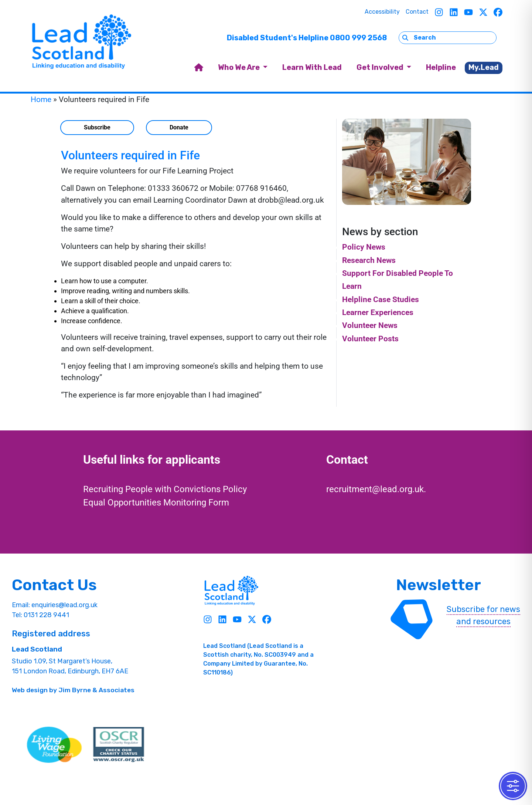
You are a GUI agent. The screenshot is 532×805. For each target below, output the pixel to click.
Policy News (364, 247)
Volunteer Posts (370, 339)
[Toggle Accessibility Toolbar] (513, 786)
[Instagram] (439, 12)
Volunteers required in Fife (130, 155)
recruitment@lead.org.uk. (376, 489)
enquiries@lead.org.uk (64, 605)
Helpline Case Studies (381, 300)
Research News (369, 260)
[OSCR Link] (119, 745)
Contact (417, 12)
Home (41, 99)
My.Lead (484, 67)
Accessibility (382, 12)
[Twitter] (483, 12)
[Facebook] (498, 12)
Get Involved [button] (381, 67)
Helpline (441, 67)
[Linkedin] (454, 12)
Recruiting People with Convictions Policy (165, 489)
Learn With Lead (312, 67)
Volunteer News (370, 325)
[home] (199, 68)
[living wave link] (54, 745)
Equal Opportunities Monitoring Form (156, 503)
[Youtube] (468, 12)
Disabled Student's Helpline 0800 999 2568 (307, 38)
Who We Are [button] (240, 67)
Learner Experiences (378, 312)
